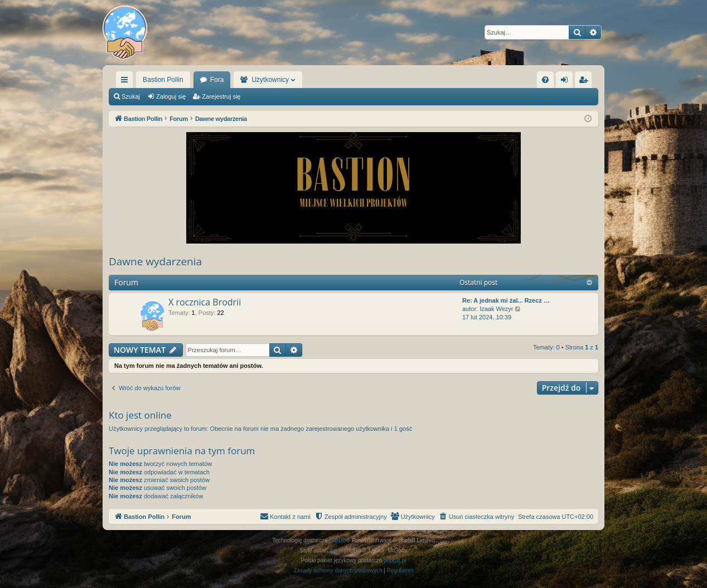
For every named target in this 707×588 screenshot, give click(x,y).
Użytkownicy (270, 80)
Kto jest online (140, 415)
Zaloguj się (171, 96)
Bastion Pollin (163, 80)
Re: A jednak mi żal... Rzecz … (506, 300)
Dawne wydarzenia (155, 261)
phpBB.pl (395, 560)
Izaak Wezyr (496, 309)
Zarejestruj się (221, 96)
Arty (335, 550)
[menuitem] (545, 80)
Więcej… (127, 82)
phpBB (338, 540)
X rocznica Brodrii (205, 302)
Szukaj (131, 96)
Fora (217, 80)
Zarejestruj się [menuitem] (585, 82)
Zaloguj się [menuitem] (567, 82)
